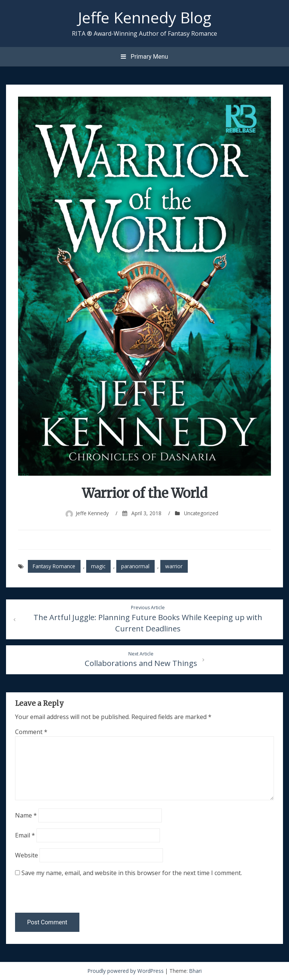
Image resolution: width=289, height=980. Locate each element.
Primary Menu (144, 57)
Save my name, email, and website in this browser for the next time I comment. (132, 873)
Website (27, 855)
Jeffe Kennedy (92, 513)
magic (98, 566)
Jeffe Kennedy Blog (144, 17)
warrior (174, 566)
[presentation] (67, 897)
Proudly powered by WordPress (126, 971)
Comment (31, 732)
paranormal (135, 566)
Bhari (195, 971)
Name (26, 815)
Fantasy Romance (54, 566)
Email (25, 835)
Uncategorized (201, 513)
